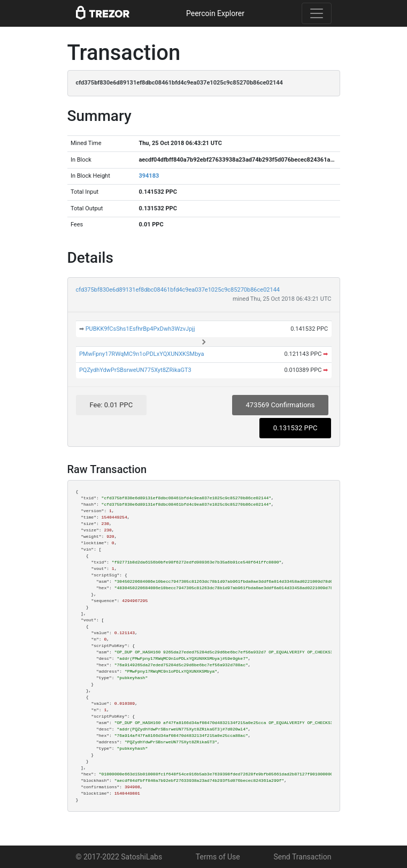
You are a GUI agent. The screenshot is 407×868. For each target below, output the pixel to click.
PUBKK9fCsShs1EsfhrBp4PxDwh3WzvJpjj (140, 329)
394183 (149, 176)
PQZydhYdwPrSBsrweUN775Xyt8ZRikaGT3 (135, 370)
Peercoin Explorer (215, 13)
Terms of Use (218, 857)
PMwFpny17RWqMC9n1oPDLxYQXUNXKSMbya (142, 354)
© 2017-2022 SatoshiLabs (119, 857)
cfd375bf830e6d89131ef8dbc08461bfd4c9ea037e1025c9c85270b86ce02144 (178, 290)
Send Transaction (302, 857)
